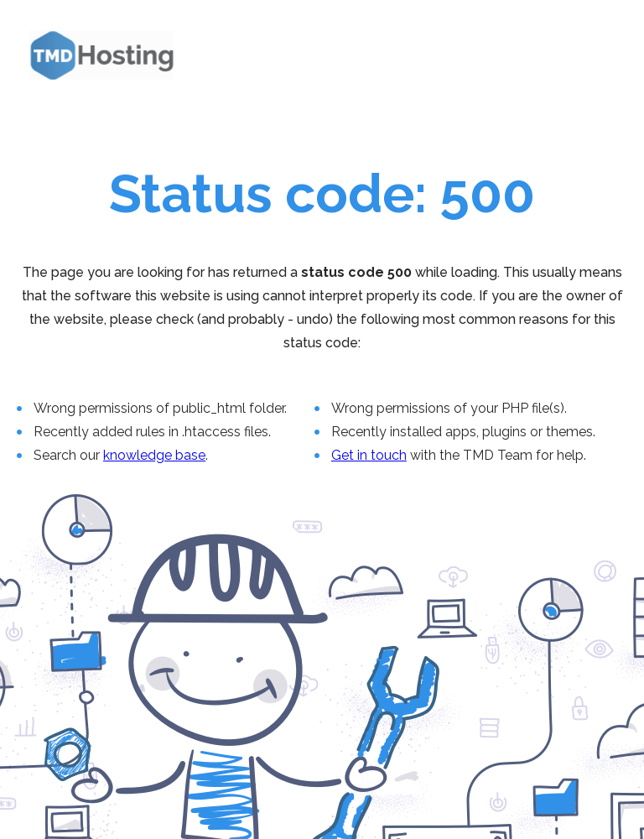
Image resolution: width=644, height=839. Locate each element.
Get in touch (369, 455)
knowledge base (154, 455)
